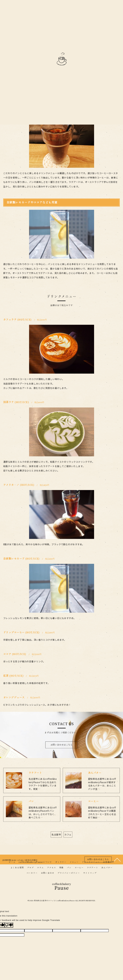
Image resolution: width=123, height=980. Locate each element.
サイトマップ (90, 873)
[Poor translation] (9, 925)
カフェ (68, 843)
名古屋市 (56, 843)
